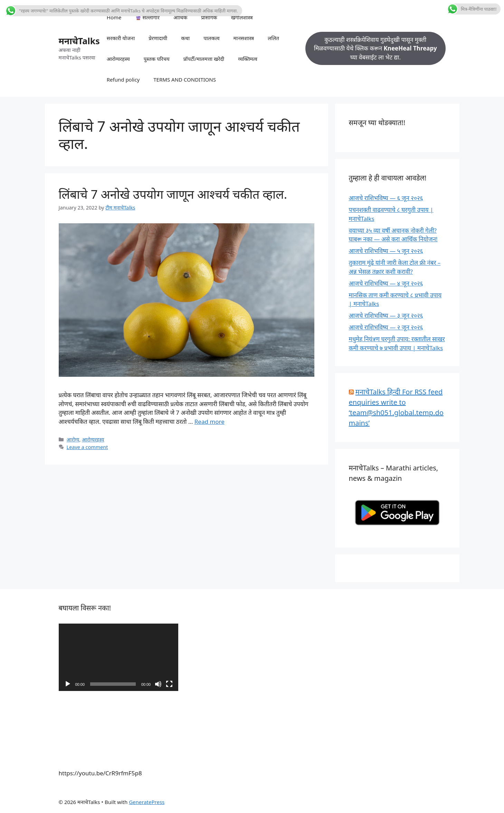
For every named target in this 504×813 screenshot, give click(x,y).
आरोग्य (73, 440)
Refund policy (123, 80)
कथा (185, 38)
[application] (119, 657)
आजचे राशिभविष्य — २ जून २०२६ (386, 327)
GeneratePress (147, 802)
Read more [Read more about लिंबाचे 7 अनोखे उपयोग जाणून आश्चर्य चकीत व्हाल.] (210, 422)
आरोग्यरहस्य (118, 59)
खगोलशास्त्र (242, 17)
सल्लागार (148, 17)
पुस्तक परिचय (157, 59)
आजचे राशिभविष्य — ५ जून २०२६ (386, 251)
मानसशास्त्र (244, 38)
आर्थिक (180, 17)
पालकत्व (211, 38)
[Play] (68, 684)
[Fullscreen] (169, 684)
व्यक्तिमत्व (248, 59)
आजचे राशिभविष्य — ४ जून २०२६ (386, 283)
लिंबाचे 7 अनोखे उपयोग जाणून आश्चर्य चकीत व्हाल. (173, 194)
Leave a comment (87, 447)
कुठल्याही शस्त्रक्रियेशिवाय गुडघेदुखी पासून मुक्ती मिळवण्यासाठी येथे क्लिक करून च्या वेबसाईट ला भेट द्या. (375, 48)
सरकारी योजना (121, 38)
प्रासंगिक (209, 17)
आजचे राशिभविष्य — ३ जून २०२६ (386, 315)
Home (114, 17)
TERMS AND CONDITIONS (185, 80)
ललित (273, 38)
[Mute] (158, 684)
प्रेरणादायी (158, 38)
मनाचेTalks (79, 41)
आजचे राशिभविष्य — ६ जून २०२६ (386, 198)
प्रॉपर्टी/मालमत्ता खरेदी (204, 59)
